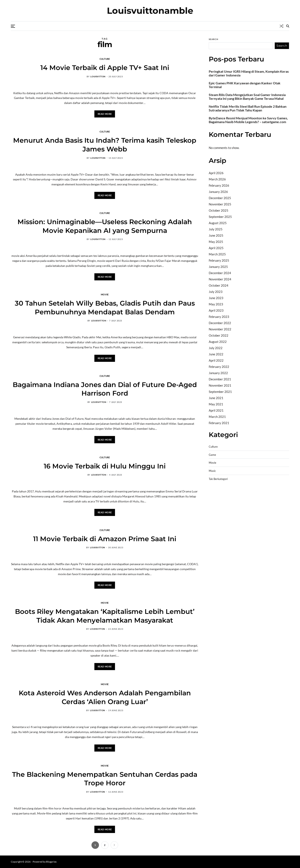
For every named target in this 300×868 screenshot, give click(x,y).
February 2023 (219, 317)
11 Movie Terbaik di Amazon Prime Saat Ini (105, 539)
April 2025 (216, 248)
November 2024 (220, 279)
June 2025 (216, 235)
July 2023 (216, 292)
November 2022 (220, 329)
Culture (105, 59)
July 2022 (216, 348)
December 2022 (220, 323)
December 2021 (220, 379)
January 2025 (218, 267)
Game (212, 455)
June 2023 (216, 298)
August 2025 (218, 223)
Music (212, 471)
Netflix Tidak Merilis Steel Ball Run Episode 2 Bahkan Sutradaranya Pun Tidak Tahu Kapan (248, 108)
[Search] (288, 26)
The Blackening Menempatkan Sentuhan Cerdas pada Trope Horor (105, 779)
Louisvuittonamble (150, 11)
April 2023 (216, 310)
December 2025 (220, 198)
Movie (105, 294)
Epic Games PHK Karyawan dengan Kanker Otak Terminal (245, 85)
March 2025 (217, 254)
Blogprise (51, 862)
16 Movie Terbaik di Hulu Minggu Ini (105, 466)
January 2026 (218, 192)
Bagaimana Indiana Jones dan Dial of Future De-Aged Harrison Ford (105, 389)
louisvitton (98, 76)
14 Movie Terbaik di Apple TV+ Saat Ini (105, 68)
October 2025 (219, 210)
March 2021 (217, 417)
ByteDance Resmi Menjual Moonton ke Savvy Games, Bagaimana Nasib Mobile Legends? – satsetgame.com (248, 120)
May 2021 (216, 404)
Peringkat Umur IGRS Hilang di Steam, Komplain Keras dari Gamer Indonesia (249, 73)
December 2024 (220, 273)
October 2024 (219, 285)
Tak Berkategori (218, 479)
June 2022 (216, 354)
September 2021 (220, 392)
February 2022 (219, 367)
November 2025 (220, 204)
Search (214, 39)
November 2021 (220, 385)
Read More (105, 114)
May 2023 (216, 304)
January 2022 (218, 373)
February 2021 (219, 423)
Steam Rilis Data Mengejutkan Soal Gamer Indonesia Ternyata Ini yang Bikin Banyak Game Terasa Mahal (247, 97)
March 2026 (217, 179)
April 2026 (216, 173)
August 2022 (218, 342)
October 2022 (219, 335)
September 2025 (220, 217)
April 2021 (216, 410)
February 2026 (219, 185)
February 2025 (219, 260)
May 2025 (216, 242)
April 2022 (216, 360)
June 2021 (216, 398)
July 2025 (216, 229)
